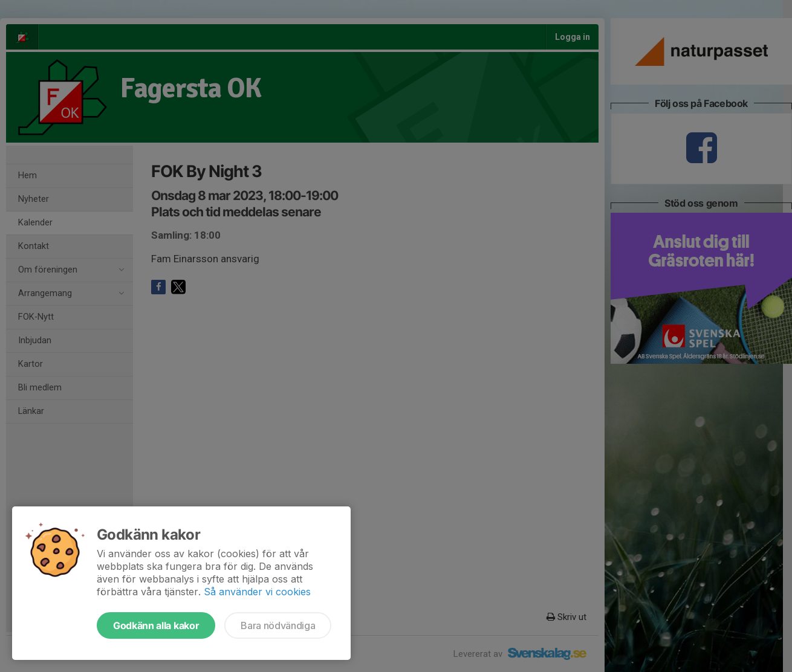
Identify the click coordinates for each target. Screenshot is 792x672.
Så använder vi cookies (257, 592)
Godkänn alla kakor (156, 625)
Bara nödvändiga (278, 625)
